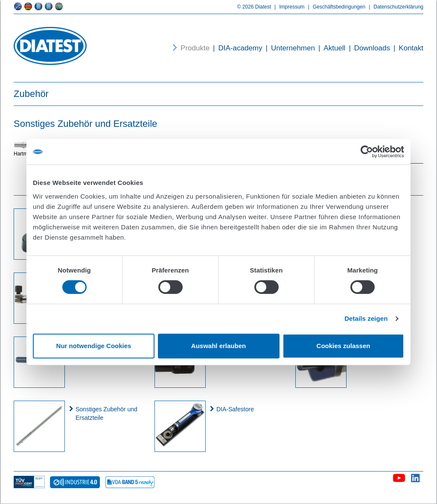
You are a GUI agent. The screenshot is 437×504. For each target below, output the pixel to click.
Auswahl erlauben (218, 346)
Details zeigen (366, 318)
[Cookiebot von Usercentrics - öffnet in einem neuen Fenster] (367, 152)
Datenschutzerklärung (394, 7)
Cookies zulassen (344, 346)
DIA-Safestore (235, 409)
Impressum (288, 7)
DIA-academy (236, 48)
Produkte (195, 48)
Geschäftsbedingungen (335, 7)
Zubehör (31, 94)
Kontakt (407, 48)
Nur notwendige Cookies (94, 346)
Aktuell (330, 48)
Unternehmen (289, 48)
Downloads (368, 48)
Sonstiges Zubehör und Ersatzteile (106, 413)
